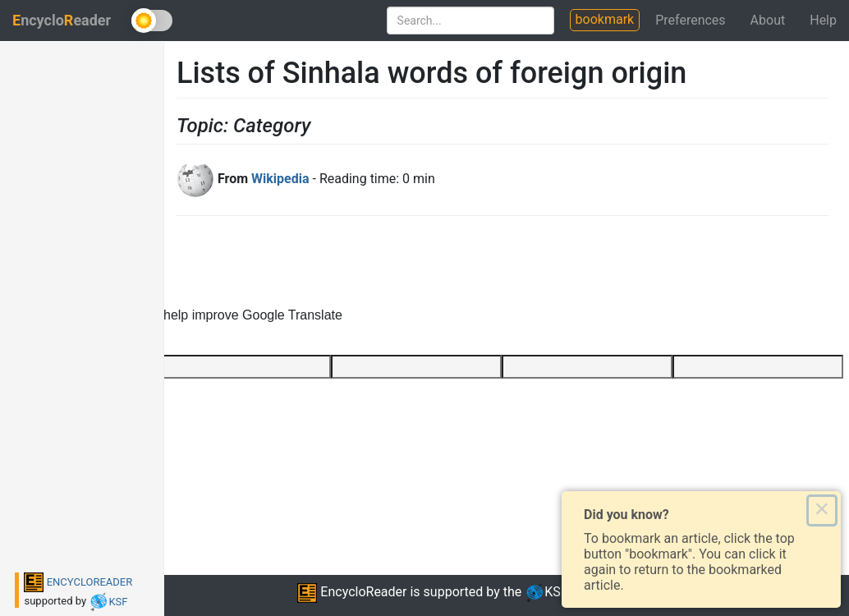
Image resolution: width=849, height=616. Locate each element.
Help (823, 20)
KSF (108, 602)
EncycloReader (352, 592)
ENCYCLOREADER (78, 582)
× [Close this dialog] (821, 510)
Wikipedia (280, 179)
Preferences (690, 20)
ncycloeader (62, 20)
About (768, 20)
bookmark (605, 19)
